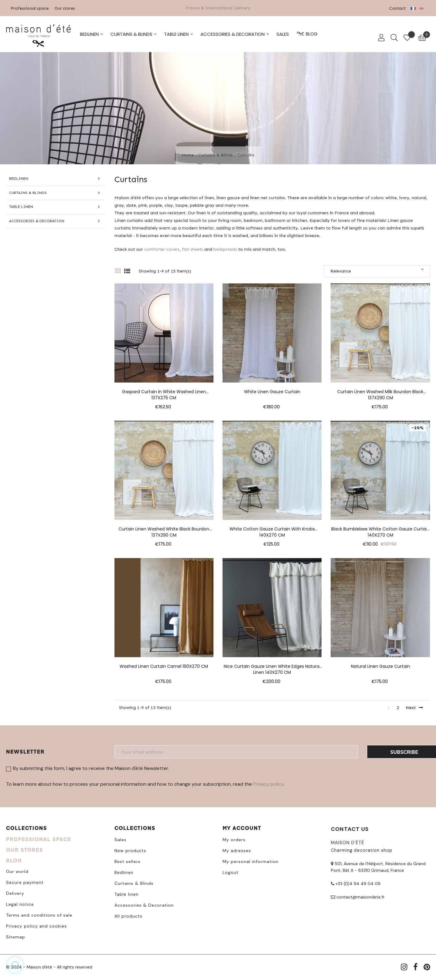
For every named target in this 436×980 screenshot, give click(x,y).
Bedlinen (19, 178)
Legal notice (20, 904)
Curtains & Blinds (28, 192)
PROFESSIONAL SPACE (39, 839)
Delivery (15, 893)
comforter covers (162, 249)
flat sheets (193, 249)
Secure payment (25, 882)
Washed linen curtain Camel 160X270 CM (164, 666)
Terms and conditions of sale (39, 915)
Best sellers (127, 861)
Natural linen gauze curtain (380, 666)
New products (130, 850)
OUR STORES (25, 850)
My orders (234, 839)
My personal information (251, 861)
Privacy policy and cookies (36, 926)
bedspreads (225, 249)
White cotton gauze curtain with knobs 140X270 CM (272, 529)
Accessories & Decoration (37, 221)
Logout (231, 872)
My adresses (237, 850)
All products (128, 916)
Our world (17, 871)
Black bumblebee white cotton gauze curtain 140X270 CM (380, 529)
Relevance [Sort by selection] (377, 270)
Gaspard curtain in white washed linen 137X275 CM (164, 392)
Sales (121, 839)
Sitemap (16, 937)
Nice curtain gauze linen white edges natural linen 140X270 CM (272, 666)
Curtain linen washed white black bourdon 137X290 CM (164, 529)
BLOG (14, 860)
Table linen (21, 206)
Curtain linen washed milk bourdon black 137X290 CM (380, 392)
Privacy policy (268, 784)
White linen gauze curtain (272, 392)
